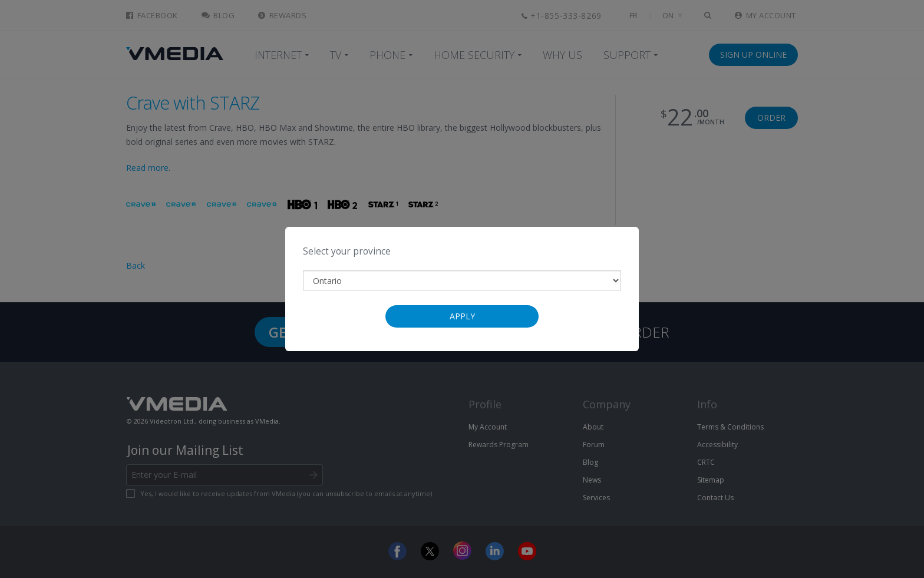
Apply (462, 316)
